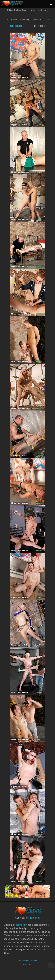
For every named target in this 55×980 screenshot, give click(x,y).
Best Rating (25, 20)
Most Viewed (38, 20)
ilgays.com (34, 918)
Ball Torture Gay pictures (27, 960)
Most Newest (12, 20)
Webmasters (27, 965)
